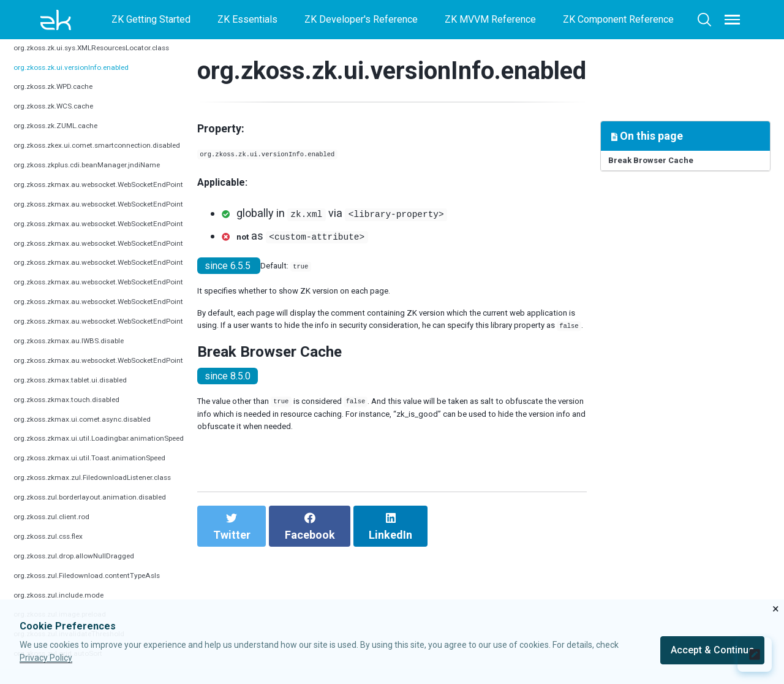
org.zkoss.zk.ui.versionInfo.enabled (89, 84)
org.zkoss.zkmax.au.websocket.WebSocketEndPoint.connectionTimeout (167, 202)
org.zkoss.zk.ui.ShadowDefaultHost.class (102, 46)
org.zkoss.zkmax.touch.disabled (82, 417)
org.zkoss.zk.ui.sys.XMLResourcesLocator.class (117, 65)
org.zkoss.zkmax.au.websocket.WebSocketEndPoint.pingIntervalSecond (168, 222)
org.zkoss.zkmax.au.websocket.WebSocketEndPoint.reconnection (154, 280)
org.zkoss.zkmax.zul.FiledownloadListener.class (117, 495)
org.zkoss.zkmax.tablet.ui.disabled (87, 397)
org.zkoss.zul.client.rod (63, 534)
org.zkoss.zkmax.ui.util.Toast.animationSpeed (110, 475)
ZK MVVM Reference (490, 19)
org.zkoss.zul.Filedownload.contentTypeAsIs (109, 593)
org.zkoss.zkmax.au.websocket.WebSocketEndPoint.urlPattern (147, 378)
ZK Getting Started (151, 19)
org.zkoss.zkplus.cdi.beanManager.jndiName (108, 182)
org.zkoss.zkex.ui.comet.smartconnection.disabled (121, 163)
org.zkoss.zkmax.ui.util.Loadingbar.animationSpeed (122, 456)
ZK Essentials (247, 19)
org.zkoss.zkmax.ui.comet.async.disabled (102, 436)
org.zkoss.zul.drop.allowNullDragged (92, 573)
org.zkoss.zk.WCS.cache (66, 123)
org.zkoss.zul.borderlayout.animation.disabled (111, 515)
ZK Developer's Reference (361, 19)
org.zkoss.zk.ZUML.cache (69, 143)
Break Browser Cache (665, 164)
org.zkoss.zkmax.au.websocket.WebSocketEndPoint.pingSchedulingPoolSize (179, 260)
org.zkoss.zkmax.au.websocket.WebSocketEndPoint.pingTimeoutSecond (169, 241)
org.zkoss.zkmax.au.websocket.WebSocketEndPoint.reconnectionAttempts (174, 299)
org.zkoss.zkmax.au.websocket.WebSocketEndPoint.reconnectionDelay (166, 319)
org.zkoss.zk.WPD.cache (66, 104)
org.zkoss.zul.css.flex (60, 554)
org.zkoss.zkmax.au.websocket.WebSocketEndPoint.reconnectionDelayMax (175, 339)
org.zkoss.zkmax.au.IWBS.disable (85, 358)
